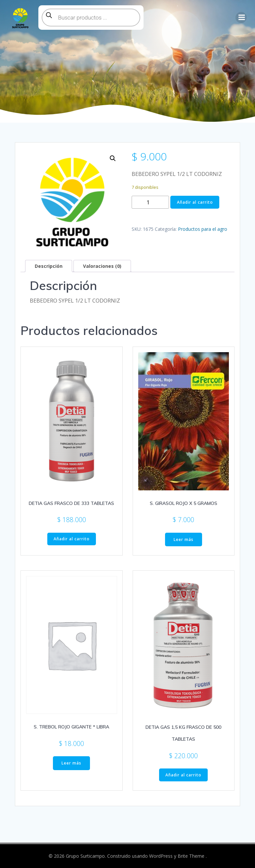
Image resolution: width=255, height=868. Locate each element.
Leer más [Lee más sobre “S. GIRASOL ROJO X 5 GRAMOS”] (184, 539)
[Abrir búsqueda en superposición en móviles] (91, 18)
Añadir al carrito (195, 202)
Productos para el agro (203, 229)
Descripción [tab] (49, 266)
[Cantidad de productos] (150, 202)
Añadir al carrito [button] (72, 539)
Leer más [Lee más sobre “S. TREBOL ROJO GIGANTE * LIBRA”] (71, 763)
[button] (113, 158)
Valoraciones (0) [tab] (102, 266)
